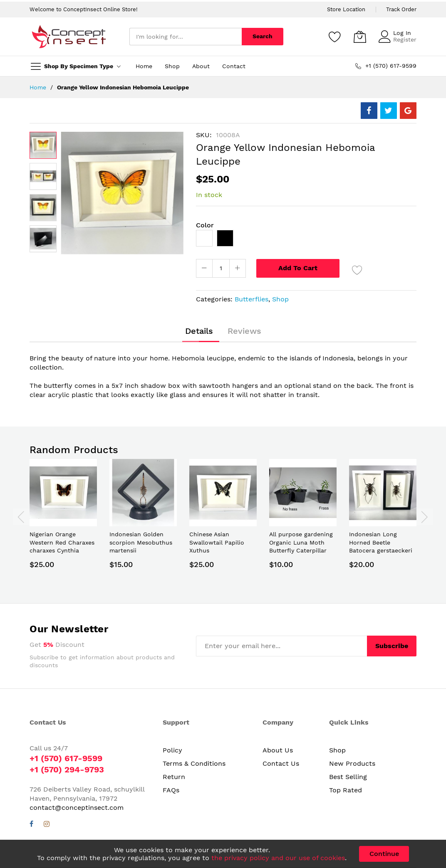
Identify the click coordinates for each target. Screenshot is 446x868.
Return (174, 777)
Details (199, 331)
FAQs (171, 790)
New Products (352, 763)
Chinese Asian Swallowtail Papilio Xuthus (217, 542)
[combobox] (186, 37)
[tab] (199, 331)
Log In (402, 33)
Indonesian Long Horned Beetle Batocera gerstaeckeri (381, 542)
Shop (280, 299)
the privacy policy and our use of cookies (278, 858)
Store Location (346, 9)
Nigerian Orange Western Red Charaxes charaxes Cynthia (62, 542)
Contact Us (281, 763)
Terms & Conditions (194, 763)
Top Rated (346, 790)
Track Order (401, 9)
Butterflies (251, 299)
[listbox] (306, 240)
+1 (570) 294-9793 (67, 769)
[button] (43, 176)
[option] (204, 238)
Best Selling (348, 777)
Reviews (244, 331)
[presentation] (21, 517)
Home (38, 87)
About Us (278, 750)
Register (405, 39)
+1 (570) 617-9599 (66, 758)
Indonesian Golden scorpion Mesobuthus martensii (141, 542)
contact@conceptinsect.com (77, 808)
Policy (172, 750)
